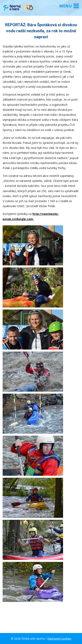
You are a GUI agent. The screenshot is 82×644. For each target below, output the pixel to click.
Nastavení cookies (59, 638)
